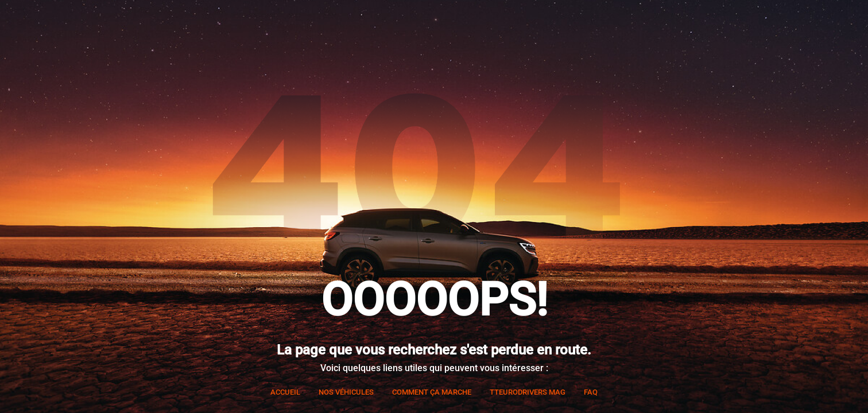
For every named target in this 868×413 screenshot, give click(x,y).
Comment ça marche (432, 392)
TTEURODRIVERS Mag (528, 392)
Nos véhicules (346, 392)
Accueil (285, 392)
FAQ (591, 392)
